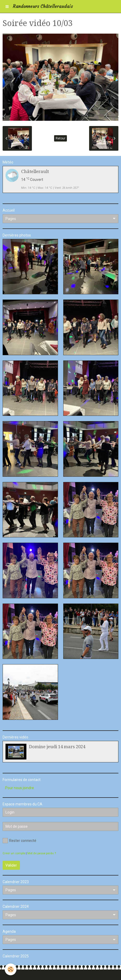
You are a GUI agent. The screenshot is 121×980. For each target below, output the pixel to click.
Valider (11, 865)
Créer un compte (14, 853)
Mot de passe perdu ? (42, 853)
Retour (60, 138)
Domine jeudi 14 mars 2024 (57, 747)
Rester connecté (19, 841)
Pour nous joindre (20, 788)
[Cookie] (11, 969)
